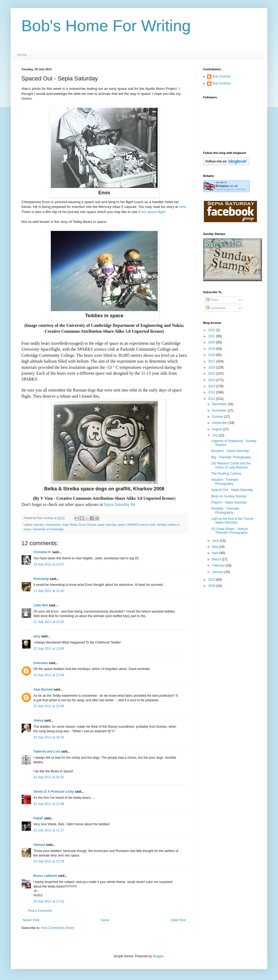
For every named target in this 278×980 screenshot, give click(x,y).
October (218, 417)
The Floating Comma (226, 474)
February (219, 565)
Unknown (41, 663)
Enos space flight (152, 212)
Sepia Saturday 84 (119, 504)
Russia (92, 525)
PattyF (38, 818)
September (220, 423)
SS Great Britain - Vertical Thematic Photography (229, 531)
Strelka (161, 525)
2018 (212, 355)
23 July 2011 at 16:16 (49, 737)
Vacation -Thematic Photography (225, 482)
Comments (216, 308)
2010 (212, 580)
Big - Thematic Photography (231, 457)
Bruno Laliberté (45, 876)
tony (37, 636)
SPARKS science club (141, 525)
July (215, 435)
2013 (212, 386)
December (220, 404)
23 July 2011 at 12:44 (49, 675)
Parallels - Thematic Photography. (225, 510)
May (215, 547)
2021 (212, 336)
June (216, 541)
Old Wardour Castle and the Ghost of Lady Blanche (231, 465)
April (216, 553)
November (220, 410)
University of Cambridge (48, 529)
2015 (212, 374)
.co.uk (227, 186)
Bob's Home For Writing (106, 26)
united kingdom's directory (231, 189)
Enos (82, 525)
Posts (212, 300)
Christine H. (42, 552)
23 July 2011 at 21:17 (49, 830)
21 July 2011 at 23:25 (49, 622)
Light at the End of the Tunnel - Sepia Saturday (233, 521)
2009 (212, 586)
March (217, 559)
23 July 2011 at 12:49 (49, 706)
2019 (212, 349)
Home (22, 55)
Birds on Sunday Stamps (229, 496)
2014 (212, 380)
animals (39, 525)
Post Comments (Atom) (58, 928)
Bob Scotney (222, 76)
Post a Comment (40, 911)
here (182, 207)
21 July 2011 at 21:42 (49, 591)
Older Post (178, 920)
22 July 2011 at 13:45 (49, 649)
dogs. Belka (70, 525)
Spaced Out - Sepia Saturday (232, 490)
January (218, 572)
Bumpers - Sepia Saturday (230, 451)
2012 (212, 392)
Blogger (158, 956)
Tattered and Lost (47, 752)
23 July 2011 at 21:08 (49, 804)
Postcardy (41, 579)
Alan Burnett (43, 690)
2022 (212, 330)
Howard (39, 845)
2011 (212, 399)
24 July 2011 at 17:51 (49, 901)
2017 (212, 361)
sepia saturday (107, 525)
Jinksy (38, 721)
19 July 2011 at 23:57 (49, 564)
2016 (212, 367)
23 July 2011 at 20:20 (49, 777)
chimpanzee (53, 525)
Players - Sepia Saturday (229, 502)
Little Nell (41, 605)
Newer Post (31, 920)
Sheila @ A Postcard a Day (54, 792)
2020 (212, 342)
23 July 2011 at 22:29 (49, 861)
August (217, 429)
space (122, 525)
